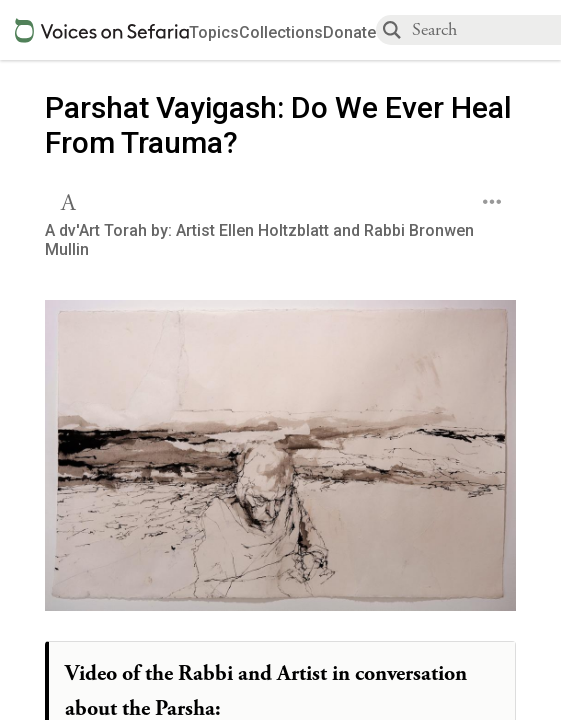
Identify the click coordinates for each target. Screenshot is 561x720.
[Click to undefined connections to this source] (280, 461)
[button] (70, 200)
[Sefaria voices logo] (102, 30)
